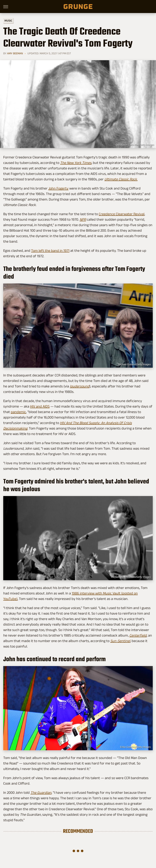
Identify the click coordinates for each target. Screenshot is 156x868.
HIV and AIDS (40, 406)
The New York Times (76, 163)
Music (8, 21)
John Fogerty (58, 188)
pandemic (18, 412)
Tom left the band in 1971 (50, 251)
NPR (83, 219)
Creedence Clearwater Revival (122, 214)
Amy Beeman (15, 53)
